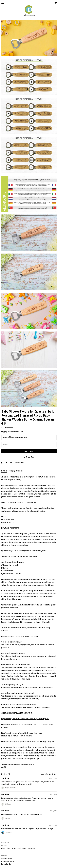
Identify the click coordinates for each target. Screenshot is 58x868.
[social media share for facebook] (2, 463)
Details (4, 471)
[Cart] (55, 3)
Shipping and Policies (19, 848)
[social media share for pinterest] (11, 463)
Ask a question (19, 463)
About (9, 848)
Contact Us (31, 848)
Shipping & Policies (16, 471)
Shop (3, 848)
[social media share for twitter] (7, 463)
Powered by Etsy (6, 864)
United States (14, 432)
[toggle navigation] (3, 3)
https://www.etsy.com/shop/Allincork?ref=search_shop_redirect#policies (25, 719)
